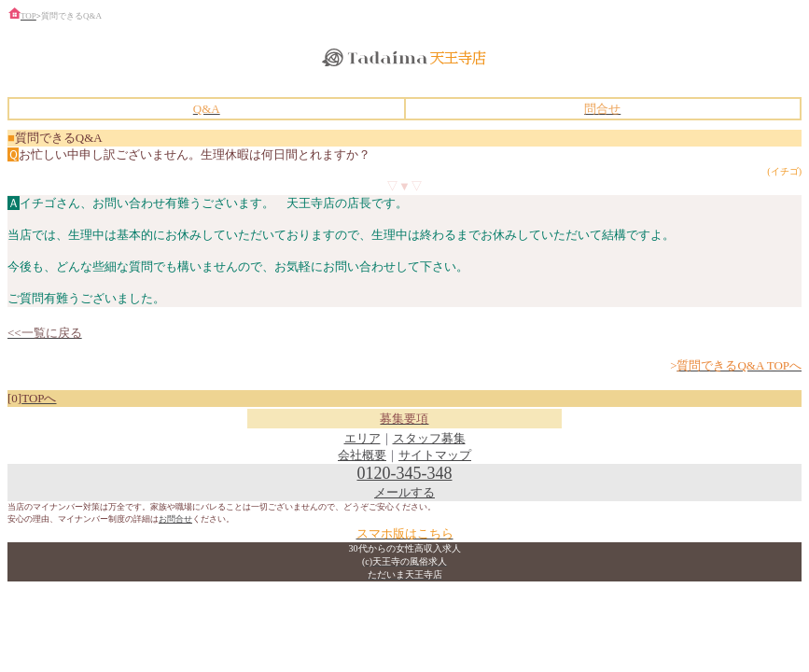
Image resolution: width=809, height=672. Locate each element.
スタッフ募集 (429, 438)
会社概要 (362, 455)
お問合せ (175, 519)
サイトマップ (435, 455)
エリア (363, 438)
